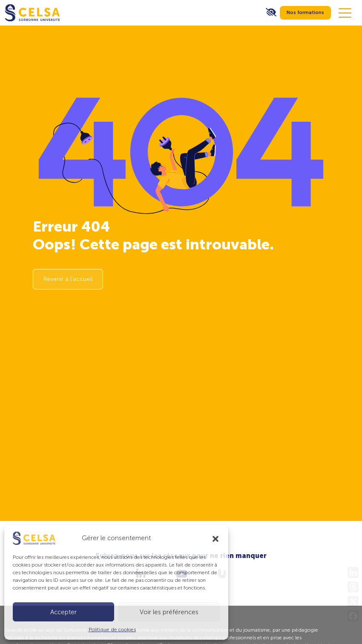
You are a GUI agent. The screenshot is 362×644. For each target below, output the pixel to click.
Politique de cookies (112, 630)
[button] (215, 538)
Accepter (63, 612)
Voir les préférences (169, 612)
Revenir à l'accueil (68, 279)
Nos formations (305, 13)
